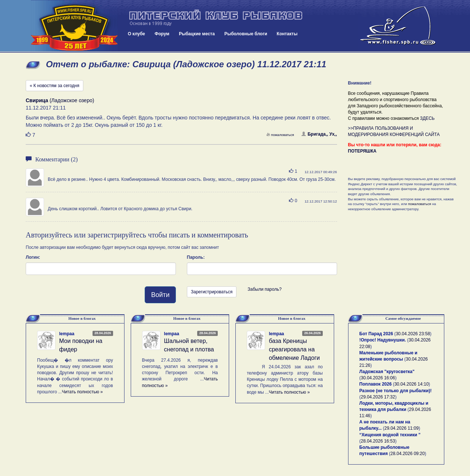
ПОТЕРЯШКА (362, 151)
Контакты (287, 34)
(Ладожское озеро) (60, 100)
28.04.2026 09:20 (407, 454)
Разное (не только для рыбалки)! (396, 391)
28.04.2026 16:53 (378, 441)
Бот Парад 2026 (376, 334)
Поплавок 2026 (376, 384)
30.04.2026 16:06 (378, 378)
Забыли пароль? (265, 289)
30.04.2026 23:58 (413, 334)
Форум (162, 34)
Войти (160, 295)
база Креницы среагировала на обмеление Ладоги (294, 349)
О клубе (136, 34)
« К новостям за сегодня (55, 86)
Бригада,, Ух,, (319, 134)
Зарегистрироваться (212, 292)
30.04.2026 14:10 (411, 384)
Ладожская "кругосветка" (387, 372)
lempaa (67, 334)
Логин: (33, 257)
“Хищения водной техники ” (390, 435)
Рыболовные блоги (246, 34)
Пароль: (196, 257)
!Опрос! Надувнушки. (383, 340)
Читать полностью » (82, 392)
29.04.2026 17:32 (378, 397)
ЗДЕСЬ (427, 118)
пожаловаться (280, 135)
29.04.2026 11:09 (402, 428)
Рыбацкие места (197, 34)
